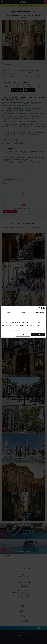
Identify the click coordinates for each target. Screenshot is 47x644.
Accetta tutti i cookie (38, 335)
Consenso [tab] (8, 312)
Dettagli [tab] (23, 312)
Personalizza (23, 335)
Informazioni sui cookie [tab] (39, 312)
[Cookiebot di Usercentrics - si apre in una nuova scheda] (40, 308)
